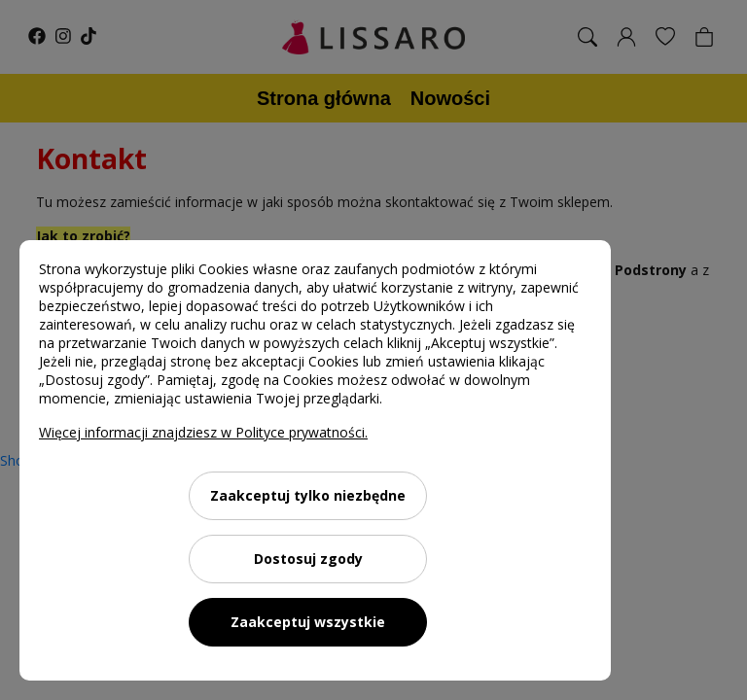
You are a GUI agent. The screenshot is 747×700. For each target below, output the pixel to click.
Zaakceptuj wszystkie (308, 622)
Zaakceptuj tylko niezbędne (308, 495)
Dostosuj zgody (308, 559)
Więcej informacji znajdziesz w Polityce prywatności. (203, 432)
